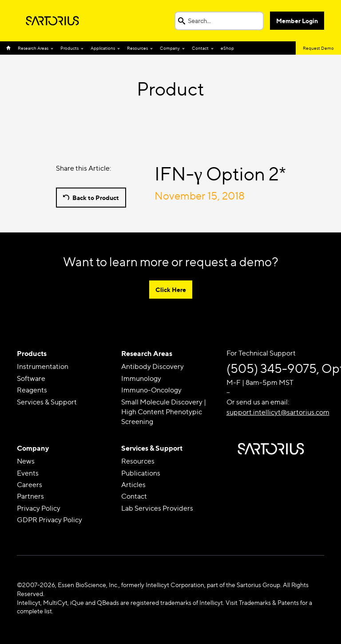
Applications (103, 48)
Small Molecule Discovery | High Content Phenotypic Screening (164, 412)
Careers (30, 485)
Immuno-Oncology (151, 390)
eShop (227, 48)
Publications (141, 473)
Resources (137, 48)
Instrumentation (43, 366)
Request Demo (318, 48)
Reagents (32, 390)
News (26, 461)
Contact (200, 48)
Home (10, 48)
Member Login (297, 21)
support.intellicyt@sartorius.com (278, 412)
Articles (133, 485)
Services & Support (47, 402)
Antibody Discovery (153, 366)
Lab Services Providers (157, 508)
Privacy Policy (39, 508)
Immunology (141, 378)
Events (28, 473)
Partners (30, 496)
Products (69, 48)
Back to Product (96, 198)
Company (170, 48)
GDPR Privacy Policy (50, 520)
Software (31, 378)
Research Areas (33, 48)
